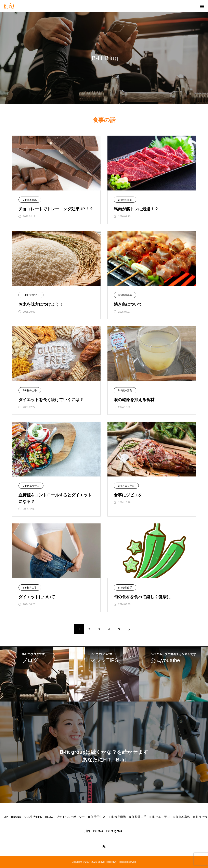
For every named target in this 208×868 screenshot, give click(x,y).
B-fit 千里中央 (97, 817)
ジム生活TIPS (33, 817)
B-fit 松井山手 (138, 817)
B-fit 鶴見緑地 (117, 817)
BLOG (49, 817)
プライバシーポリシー (70, 817)
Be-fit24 (98, 831)
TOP (5, 817)
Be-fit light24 (114, 831)
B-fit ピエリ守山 (160, 817)
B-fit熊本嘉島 (30, 200)
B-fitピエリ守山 (31, 295)
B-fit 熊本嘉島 (181, 817)
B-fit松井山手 (30, 390)
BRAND (16, 817)
